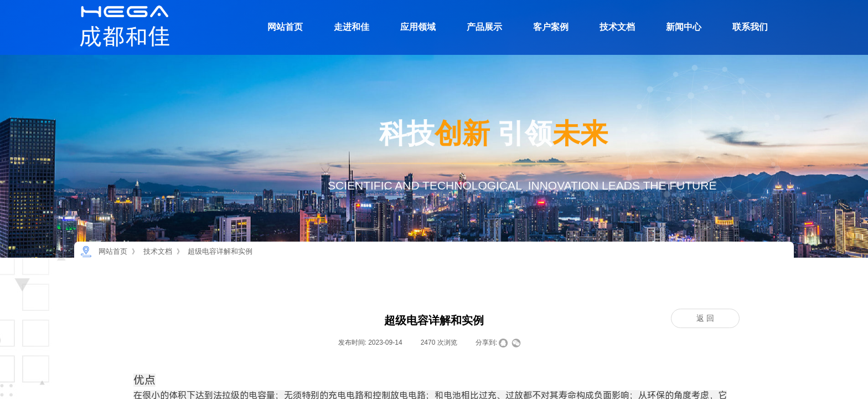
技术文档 (617, 27)
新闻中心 (684, 27)
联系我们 (750, 27)
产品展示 (484, 27)
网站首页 (285, 27)
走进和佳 (352, 27)
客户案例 (551, 27)
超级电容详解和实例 (220, 251)
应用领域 (418, 27)
